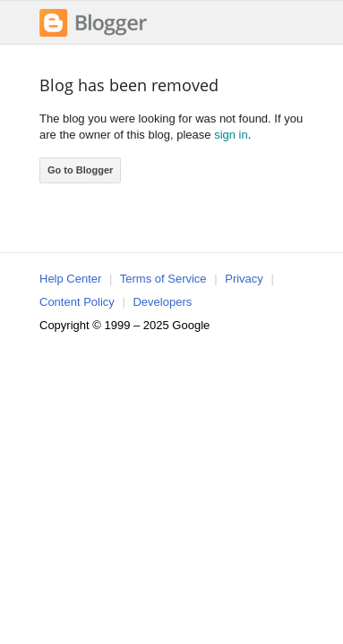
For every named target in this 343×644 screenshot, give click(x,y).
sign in (231, 135)
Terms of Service (163, 279)
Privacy (244, 279)
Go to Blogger (80, 170)
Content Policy (77, 302)
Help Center (70, 279)
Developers (162, 302)
